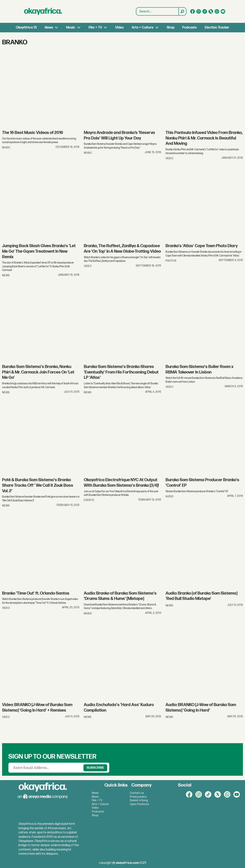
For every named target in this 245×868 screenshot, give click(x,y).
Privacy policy (138, 797)
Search (136, 12)
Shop (171, 27)
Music (71, 27)
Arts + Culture (143, 27)
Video (119, 27)
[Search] (182, 11)
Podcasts (189, 27)
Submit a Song (139, 800)
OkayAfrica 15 (26, 27)
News (49, 27)
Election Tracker (217, 27)
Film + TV (95, 27)
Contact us (137, 793)
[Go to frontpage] (43, 11)
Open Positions (139, 804)
